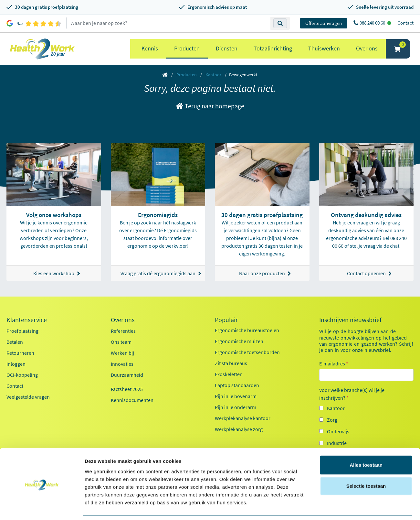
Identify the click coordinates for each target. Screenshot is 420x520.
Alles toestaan (366, 444)
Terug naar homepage (210, 106)
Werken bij (122, 353)
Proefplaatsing (22, 331)
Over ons (367, 48)
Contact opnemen (369, 273)
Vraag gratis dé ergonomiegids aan (160, 273)
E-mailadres (334, 363)
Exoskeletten (229, 374)
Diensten (227, 48)
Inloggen (16, 364)
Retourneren (20, 353)
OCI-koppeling (22, 375)
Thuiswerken (324, 48)
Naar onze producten (265, 273)
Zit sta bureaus (231, 363)
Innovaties (122, 364)
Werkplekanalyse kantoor (243, 418)
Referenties (123, 331)
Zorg (332, 420)
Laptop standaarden (237, 385)
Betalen (15, 342)
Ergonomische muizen (239, 341)
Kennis (150, 48)
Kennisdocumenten (132, 400)
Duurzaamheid (127, 375)
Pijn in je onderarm (236, 407)
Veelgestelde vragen (28, 397)
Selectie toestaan (366, 465)
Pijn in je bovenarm (236, 396)
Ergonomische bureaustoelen (247, 330)
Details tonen (349, 507)
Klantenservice (27, 320)
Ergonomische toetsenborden (247, 352)
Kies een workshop (57, 273)
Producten (187, 48)
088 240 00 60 (373, 23)
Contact (405, 23)
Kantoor (213, 75)
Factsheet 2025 (127, 389)
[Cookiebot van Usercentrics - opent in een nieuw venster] (42, 507)
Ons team (121, 342)
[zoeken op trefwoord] (168, 23)
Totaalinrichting (273, 48)
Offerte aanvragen (324, 23)
